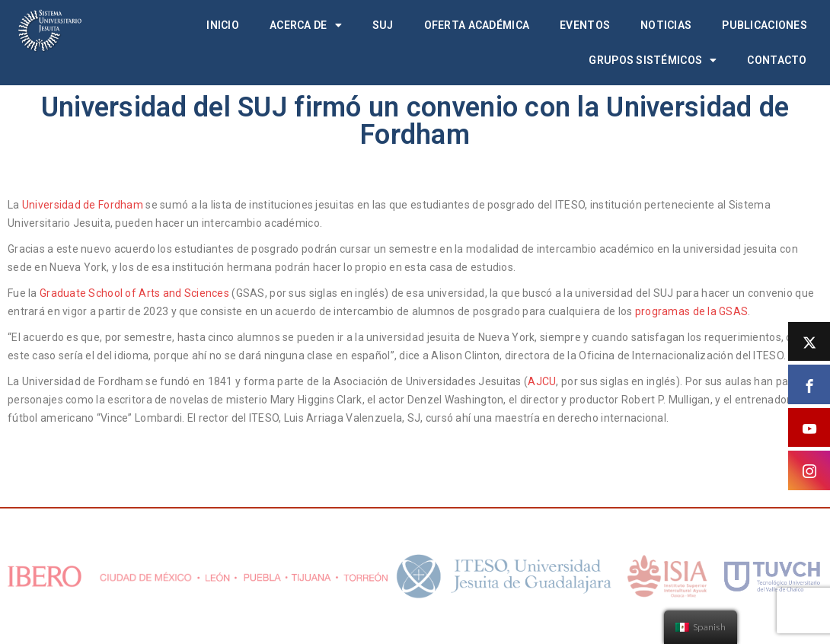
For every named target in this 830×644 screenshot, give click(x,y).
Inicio (223, 25)
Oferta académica (477, 25)
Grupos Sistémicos (653, 60)
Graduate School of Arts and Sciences (134, 293)
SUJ (383, 25)
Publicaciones (765, 25)
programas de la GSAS (692, 311)
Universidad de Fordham (83, 205)
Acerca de (306, 25)
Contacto (777, 60)
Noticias (666, 25)
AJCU (542, 381)
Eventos (585, 25)
